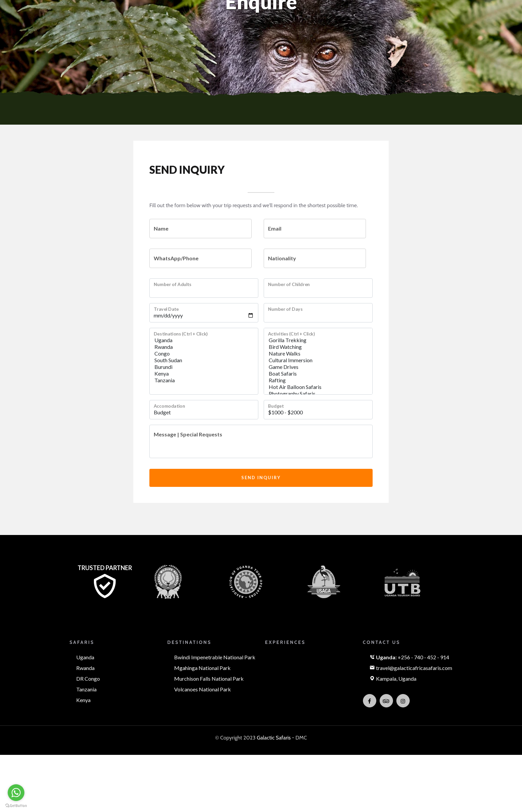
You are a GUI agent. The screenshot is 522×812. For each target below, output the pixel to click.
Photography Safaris (318, 394)
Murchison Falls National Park (209, 679)
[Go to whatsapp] (16, 793)
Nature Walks (318, 354)
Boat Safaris (318, 374)
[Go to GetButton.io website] (16, 805)
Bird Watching (318, 347)
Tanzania (204, 380)
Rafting (318, 380)
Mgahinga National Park (202, 668)
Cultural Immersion (318, 360)
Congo (204, 354)
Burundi (204, 367)
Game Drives (318, 367)
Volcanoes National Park (203, 689)
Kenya (204, 374)
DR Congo (88, 679)
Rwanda (204, 347)
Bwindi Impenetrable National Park (215, 657)
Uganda (204, 340)
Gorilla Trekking (318, 340)
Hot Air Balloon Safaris (318, 387)
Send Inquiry (261, 478)
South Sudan (204, 360)
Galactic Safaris (274, 738)
